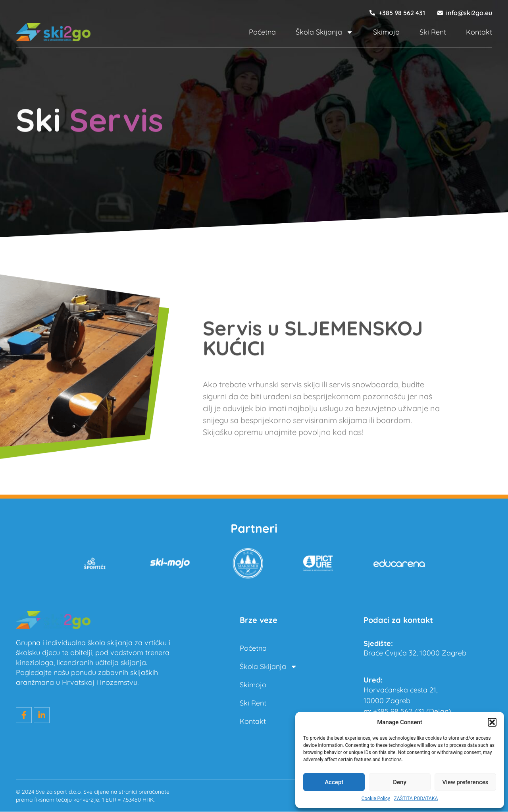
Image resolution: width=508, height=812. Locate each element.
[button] (492, 722)
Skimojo (386, 32)
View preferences (465, 782)
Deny (400, 782)
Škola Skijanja (324, 32)
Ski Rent (433, 32)
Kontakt (479, 32)
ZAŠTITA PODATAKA (416, 798)
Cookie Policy (376, 798)
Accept (334, 782)
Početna (262, 32)
